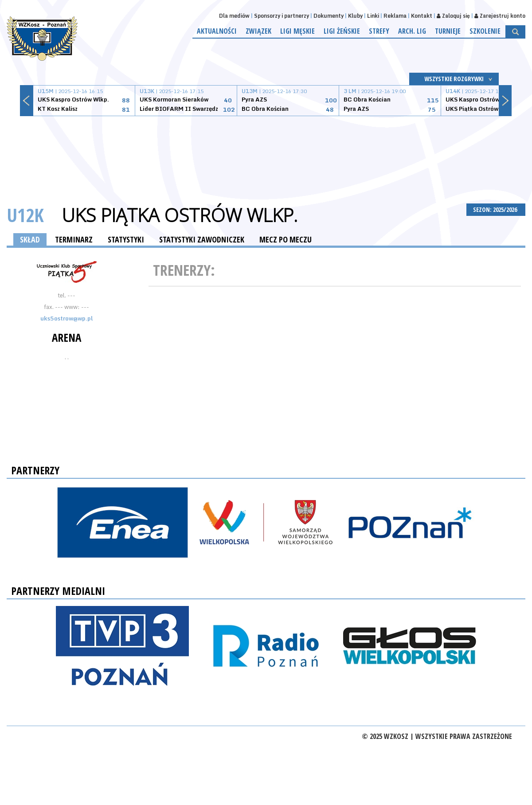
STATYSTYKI (126, 239)
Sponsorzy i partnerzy (282, 16)
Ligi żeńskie (342, 31)
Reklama (395, 16)
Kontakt (422, 16)
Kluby (355, 16)
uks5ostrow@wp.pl (66, 318)
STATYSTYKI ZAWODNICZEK (202, 239)
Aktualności (217, 31)
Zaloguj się (453, 16)
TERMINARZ (74, 239)
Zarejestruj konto (500, 16)
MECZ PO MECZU (286, 239)
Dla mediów (234, 16)
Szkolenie (485, 31)
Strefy (379, 31)
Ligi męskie (297, 31)
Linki (373, 16)
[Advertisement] (266, 149)
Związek (258, 31)
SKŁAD (30, 239)
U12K (25, 215)
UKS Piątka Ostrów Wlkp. (180, 215)
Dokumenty (329, 16)
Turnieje (448, 31)
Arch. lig (412, 31)
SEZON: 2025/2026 (496, 209)
